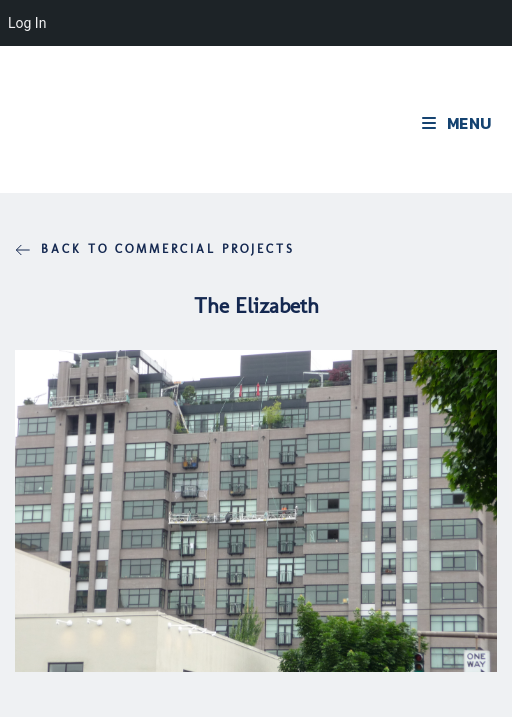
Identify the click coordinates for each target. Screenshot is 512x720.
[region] (256, 510)
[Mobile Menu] (457, 123)
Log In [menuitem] (27, 23)
